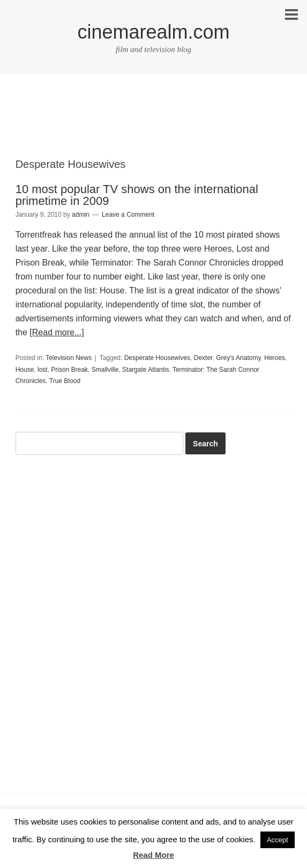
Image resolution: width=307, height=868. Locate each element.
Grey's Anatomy (238, 358)
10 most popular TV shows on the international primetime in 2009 (137, 195)
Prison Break (69, 370)
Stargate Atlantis (145, 370)
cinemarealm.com (153, 32)
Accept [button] (278, 840)
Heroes (275, 358)
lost (43, 370)
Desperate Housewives (157, 358)
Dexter (203, 358)
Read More (153, 855)
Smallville (105, 370)
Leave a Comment (128, 215)
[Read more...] (57, 332)
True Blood (65, 381)
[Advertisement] (154, 125)
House (25, 370)
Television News (69, 358)
